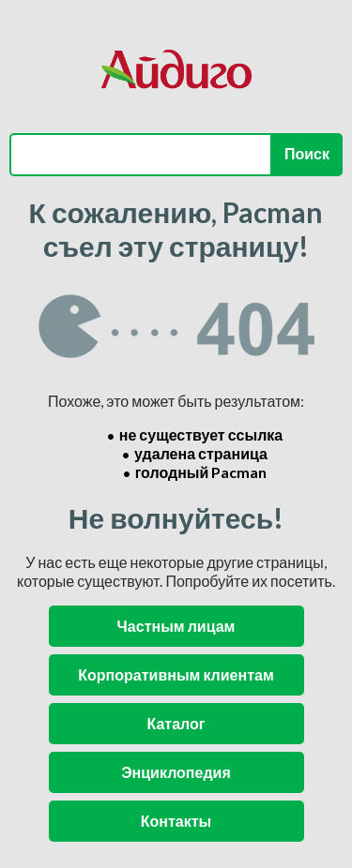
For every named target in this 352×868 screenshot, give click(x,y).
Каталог (176, 723)
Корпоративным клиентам (176, 674)
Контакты (176, 821)
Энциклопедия (176, 772)
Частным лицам (176, 626)
